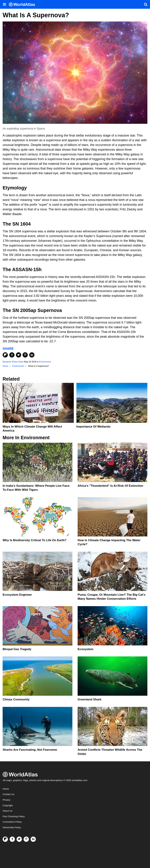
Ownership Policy (12, 827)
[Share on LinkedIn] (32, 355)
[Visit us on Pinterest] (26, 839)
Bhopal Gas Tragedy (17, 649)
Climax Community (16, 699)
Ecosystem (85, 649)
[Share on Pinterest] (25, 355)
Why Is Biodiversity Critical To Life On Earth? (35, 540)
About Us (8, 811)
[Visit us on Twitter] (19, 839)
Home (6, 789)
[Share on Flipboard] (5, 355)
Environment (45, 362)
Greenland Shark (90, 699)
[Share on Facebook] (12, 355)
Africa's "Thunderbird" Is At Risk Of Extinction (110, 486)
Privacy (6, 800)
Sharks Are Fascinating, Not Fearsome (30, 750)
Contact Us (8, 794)
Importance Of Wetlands (93, 427)
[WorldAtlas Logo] (23, 4)
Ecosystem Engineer (17, 595)
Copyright (8, 805)
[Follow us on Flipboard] (5, 839)
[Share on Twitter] (19, 355)
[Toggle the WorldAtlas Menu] (4, 4)
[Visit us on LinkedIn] (33, 839)
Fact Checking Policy (14, 816)
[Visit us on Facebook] (12, 839)
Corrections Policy (12, 822)
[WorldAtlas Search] (146, 4)
